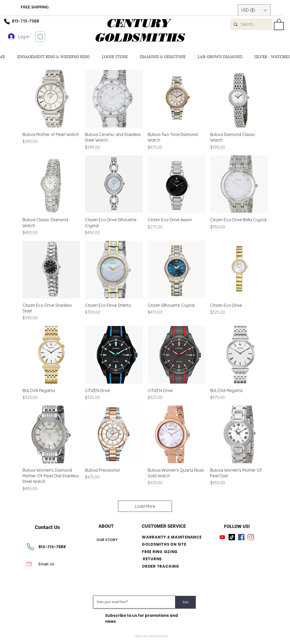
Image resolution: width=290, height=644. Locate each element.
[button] (254, 10)
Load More (145, 506)
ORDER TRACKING (160, 566)
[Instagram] (251, 537)
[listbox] (254, 10)
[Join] (186, 602)
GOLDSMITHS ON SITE (164, 545)
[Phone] (7, 22)
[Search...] (251, 24)
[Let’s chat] (40, 37)
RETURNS (152, 559)
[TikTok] (232, 537)
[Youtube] (222, 537)
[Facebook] (241, 537)
